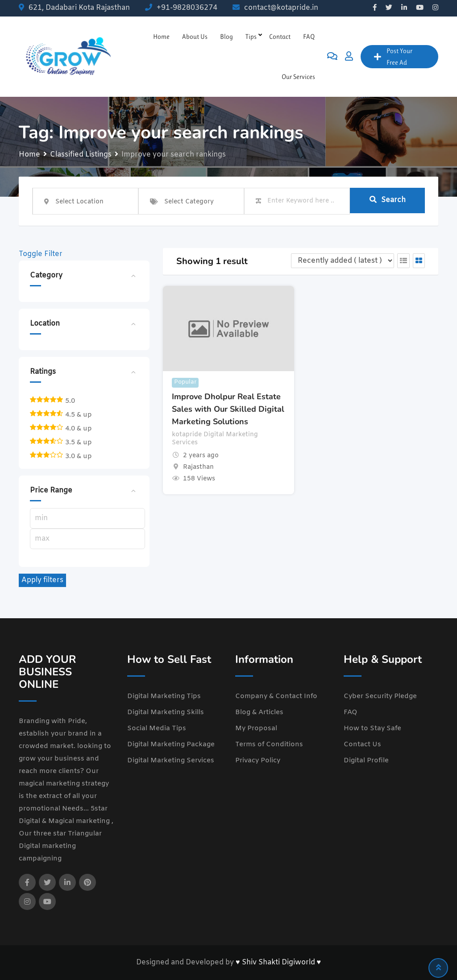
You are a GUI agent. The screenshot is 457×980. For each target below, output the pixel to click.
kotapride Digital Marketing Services (215, 439)
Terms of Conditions (269, 744)
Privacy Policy (258, 761)
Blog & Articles (259, 712)
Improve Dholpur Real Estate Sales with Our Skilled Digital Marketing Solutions (228, 409)
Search (388, 201)
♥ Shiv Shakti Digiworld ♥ (278, 962)
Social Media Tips (157, 728)
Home (161, 37)
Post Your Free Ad (393, 57)
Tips (251, 37)
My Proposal (256, 728)
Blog (226, 37)
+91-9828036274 (187, 8)
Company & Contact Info (276, 696)
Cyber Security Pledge (380, 696)
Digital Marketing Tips (164, 696)
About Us (195, 37)
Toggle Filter (41, 254)
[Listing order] (343, 261)
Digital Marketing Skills (166, 712)
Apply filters (42, 580)
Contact (280, 37)
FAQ (309, 37)
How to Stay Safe (372, 728)
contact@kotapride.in (281, 8)
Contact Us (362, 744)
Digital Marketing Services (171, 761)
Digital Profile (366, 761)
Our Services (298, 77)
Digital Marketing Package (171, 744)
